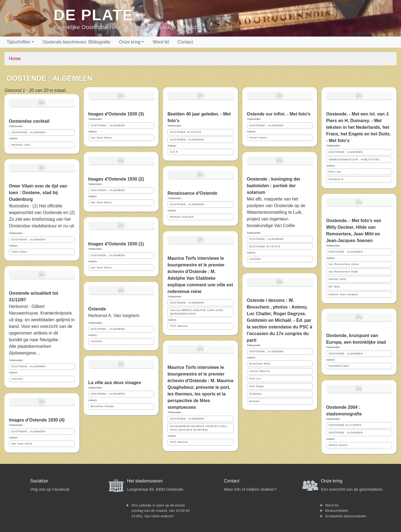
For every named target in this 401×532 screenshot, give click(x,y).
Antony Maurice (260, 371)
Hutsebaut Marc (339, 366)
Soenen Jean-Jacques (343, 294)
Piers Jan (335, 172)
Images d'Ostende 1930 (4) (37, 420)
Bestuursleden (337, 511)
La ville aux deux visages (115, 383)
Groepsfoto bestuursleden (346, 516)
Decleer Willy (337, 279)
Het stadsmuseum (145, 481)
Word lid (161, 42)
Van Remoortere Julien (344, 264)
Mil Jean (334, 287)
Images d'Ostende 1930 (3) (116, 114)
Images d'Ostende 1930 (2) (116, 179)
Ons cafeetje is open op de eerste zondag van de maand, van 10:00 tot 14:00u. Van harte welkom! (160, 511)
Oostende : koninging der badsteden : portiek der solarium (274, 186)
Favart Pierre (258, 138)
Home (15, 59)
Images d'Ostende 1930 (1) (116, 244)
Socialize (39, 481)
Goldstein (256, 394)
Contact (185, 42)
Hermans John (21, 145)
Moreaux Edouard (182, 217)
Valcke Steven (338, 445)
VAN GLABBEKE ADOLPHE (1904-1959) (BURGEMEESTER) (197, 312)
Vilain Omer (19, 252)
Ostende (97, 309)
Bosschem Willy (260, 364)
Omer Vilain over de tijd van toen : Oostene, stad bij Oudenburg (38, 193)
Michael (254, 401)
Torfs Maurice (179, 326)
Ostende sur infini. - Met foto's (279, 114)
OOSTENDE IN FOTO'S (186, 132)
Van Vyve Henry (22, 444)
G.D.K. (174, 152)
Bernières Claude (102, 406)
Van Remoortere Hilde (343, 272)
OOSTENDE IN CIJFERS (345, 425)
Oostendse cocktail (29, 121)
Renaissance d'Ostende (192, 193)
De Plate (93, 15)
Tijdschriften (19, 42)
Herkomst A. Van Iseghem (114, 316)
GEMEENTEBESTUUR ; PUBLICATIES (354, 160)
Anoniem (17, 379)
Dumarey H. (336, 179)
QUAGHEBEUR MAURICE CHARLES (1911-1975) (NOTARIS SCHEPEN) (199, 428)
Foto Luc (255, 379)
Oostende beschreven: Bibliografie (77, 42)
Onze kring (130, 42)
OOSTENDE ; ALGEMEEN (29, 132)
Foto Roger (257, 386)
